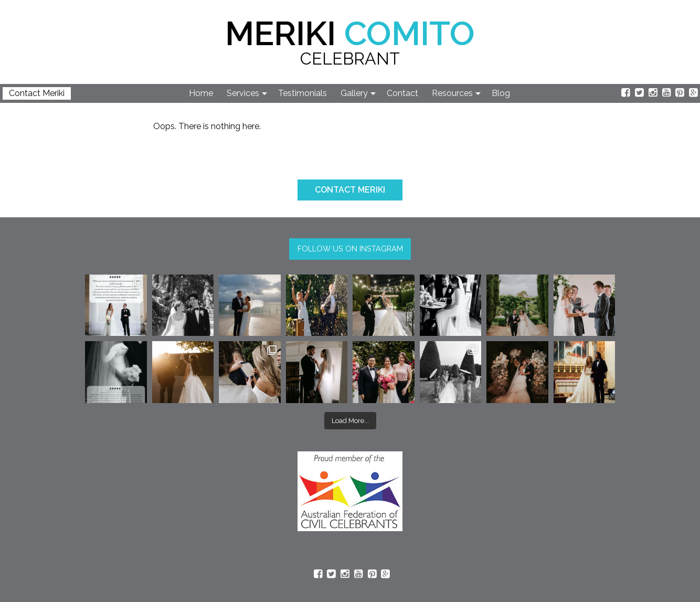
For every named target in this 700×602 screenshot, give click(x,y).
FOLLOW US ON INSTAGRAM (350, 249)
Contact (402, 93)
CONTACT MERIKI (350, 190)
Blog (501, 93)
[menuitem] (201, 93)
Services (243, 93)
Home (201, 93)
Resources (452, 93)
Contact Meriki (37, 93)
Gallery (354, 93)
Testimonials (303, 93)
